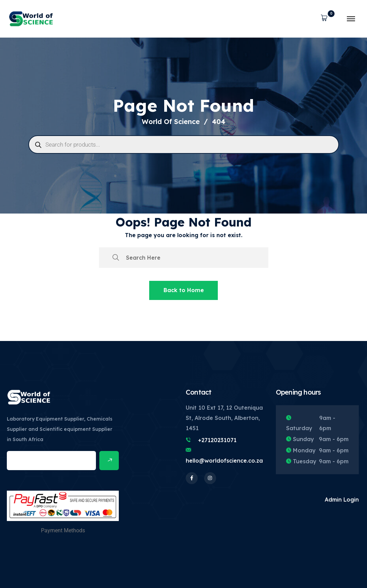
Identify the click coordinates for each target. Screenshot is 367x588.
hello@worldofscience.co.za (224, 461)
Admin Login (342, 500)
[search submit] (116, 258)
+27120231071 (217, 440)
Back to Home (184, 290)
